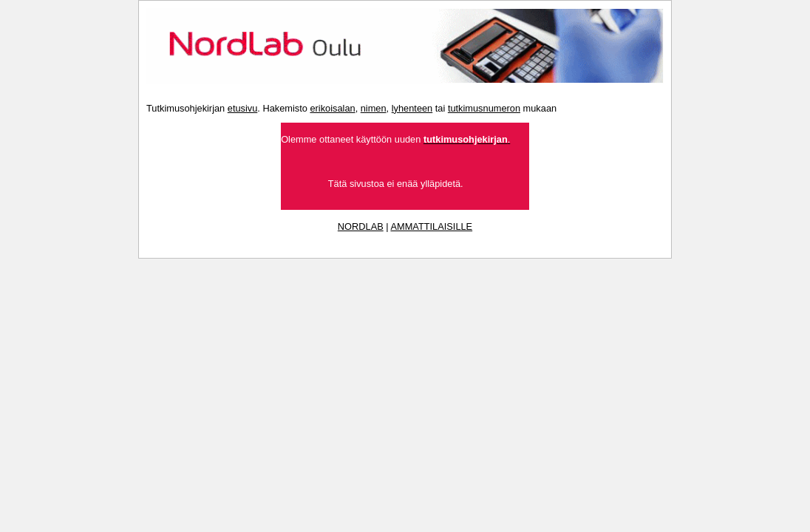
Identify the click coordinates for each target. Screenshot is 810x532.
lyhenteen (412, 108)
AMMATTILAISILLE (431, 226)
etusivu (243, 108)
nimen (374, 108)
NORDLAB (361, 226)
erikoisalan (332, 108)
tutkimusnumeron (484, 108)
